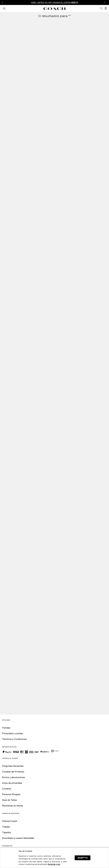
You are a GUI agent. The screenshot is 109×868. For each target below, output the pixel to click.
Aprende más (54, 864)
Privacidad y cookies (13, 733)
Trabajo (6, 827)
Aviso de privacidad (12, 783)
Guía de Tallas (10, 800)
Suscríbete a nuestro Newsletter (18, 838)
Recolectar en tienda (13, 806)
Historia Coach (10, 821)
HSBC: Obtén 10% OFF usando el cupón (55, 2)
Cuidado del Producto (13, 772)
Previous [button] (4, 3)
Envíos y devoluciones (13, 777)
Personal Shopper (11, 794)
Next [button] (105, 3)
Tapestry (7, 832)
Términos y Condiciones (14, 739)
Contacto (7, 789)
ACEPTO (83, 858)
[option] (54, 2)
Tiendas (6, 728)
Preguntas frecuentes (13, 766)
